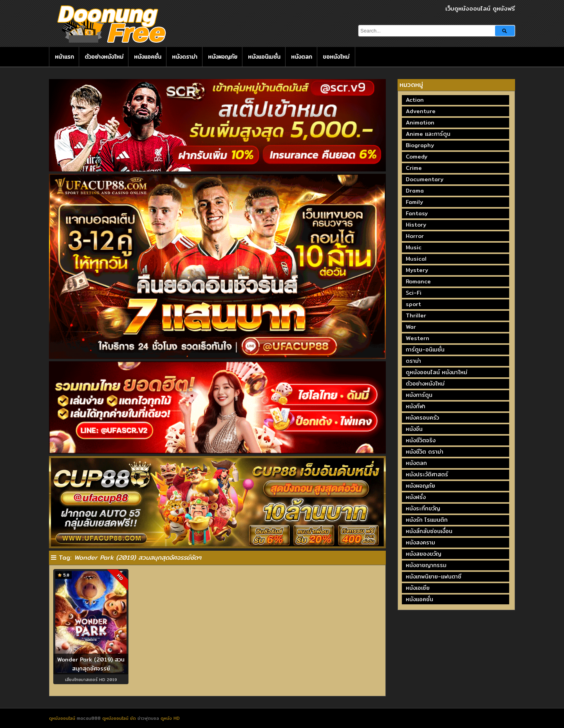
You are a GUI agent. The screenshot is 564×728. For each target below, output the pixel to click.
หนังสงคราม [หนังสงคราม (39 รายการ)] (420, 542)
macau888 (89, 718)
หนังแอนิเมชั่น (264, 57)
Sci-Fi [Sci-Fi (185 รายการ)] (414, 293)
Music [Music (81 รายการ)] (414, 247)
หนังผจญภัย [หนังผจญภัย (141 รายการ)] (420, 486)
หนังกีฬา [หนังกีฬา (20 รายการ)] (416, 406)
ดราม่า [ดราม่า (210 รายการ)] (413, 361)
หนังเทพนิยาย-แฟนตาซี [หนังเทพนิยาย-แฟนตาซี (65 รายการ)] (434, 577)
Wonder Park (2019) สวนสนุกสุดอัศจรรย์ (91, 664)
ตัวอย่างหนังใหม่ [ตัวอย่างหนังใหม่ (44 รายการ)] (425, 384)
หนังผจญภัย (223, 57)
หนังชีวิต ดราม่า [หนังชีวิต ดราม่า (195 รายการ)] (425, 452)
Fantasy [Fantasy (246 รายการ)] (417, 213)
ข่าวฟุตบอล (149, 718)
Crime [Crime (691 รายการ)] (414, 168)
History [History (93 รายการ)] (416, 225)
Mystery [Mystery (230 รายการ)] (417, 270)
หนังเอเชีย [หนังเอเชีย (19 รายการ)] (418, 588)
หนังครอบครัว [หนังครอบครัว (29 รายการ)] (422, 418)
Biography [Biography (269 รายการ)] (420, 145)
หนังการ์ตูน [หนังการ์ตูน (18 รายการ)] (419, 395)
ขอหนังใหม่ (336, 57)
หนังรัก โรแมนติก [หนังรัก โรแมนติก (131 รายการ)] (427, 520)
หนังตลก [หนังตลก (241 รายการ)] (416, 463)
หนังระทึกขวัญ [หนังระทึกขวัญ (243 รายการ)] (423, 508)
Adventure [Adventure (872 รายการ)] (421, 111)
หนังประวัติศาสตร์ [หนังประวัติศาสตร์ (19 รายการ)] (427, 474)
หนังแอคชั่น (148, 57)
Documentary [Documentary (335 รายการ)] (425, 179)
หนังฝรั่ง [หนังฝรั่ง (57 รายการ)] (416, 497)
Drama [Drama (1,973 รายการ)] (415, 191)
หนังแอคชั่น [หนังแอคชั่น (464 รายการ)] (419, 599)
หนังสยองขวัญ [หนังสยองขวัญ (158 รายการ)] (424, 554)
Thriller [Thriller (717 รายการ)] (416, 315)
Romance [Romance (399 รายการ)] (418, 281)
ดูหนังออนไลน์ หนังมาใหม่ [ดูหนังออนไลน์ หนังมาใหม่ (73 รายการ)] (437, 372)
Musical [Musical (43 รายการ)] (416, 259)
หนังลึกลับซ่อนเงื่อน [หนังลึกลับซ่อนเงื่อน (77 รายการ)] (429, 531)
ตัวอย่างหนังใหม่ (104, 57)
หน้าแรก (64, 57)
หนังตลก (302, 57)
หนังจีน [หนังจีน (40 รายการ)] (414, 429)
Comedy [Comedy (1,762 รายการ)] (417, 157)
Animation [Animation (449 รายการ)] (420, 123)
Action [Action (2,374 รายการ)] (415, 100)
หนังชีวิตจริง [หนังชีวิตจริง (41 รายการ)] (421, 440)
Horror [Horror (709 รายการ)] (415, 236)
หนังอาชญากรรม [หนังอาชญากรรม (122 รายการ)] (426, 565)
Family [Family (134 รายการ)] (414, 202)
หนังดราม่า (185, 57)
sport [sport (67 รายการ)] (413, 304)
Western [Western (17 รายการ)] (418, 338)
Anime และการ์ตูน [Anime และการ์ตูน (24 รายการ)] (428, 134)
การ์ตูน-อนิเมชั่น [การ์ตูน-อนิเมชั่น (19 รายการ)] (425, 350)
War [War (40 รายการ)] (411, 327)
